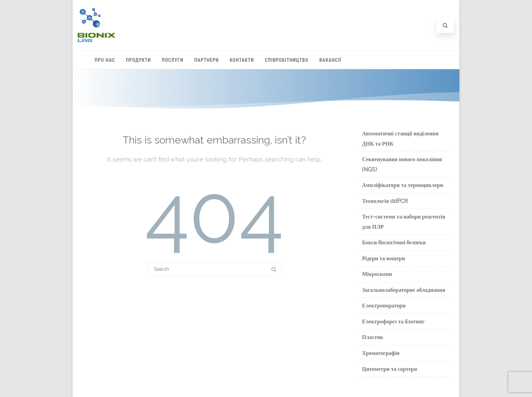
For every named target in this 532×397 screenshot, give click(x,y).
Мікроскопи (377, 274)
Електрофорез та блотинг (393, 322)
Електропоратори (384, 306)
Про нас (105, 60)
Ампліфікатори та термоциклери (403, 185)
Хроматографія (381, 353)
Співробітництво (287, 60)
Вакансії (330, 60)
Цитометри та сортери (389, 369)
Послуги (173, 60)
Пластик (373, 337)
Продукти (138, 60)
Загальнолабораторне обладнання (404, 290)
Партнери (207, 60)
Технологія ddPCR (385, 201)
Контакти (242, 60)
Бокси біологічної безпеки (394, 242)
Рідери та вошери (384, 258)
